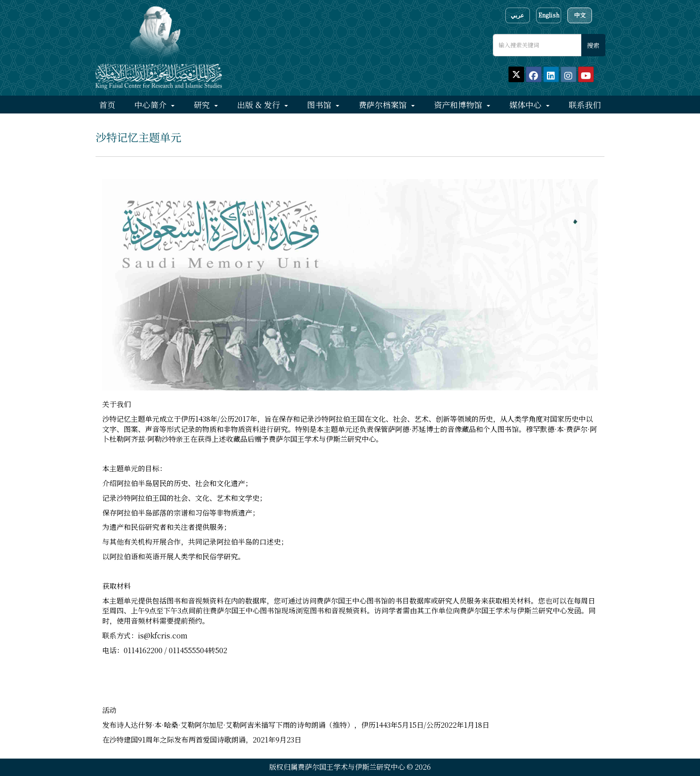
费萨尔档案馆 (384, 105)
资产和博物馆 (459, 105)
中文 (580, 15)
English (549, 15)
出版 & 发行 (260, 105)
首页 (107, 105)
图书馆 (320, 105)
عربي (517, 15)
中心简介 (152, 105)
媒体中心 (527, 105)
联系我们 (585, 105)
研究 (203, 105)
